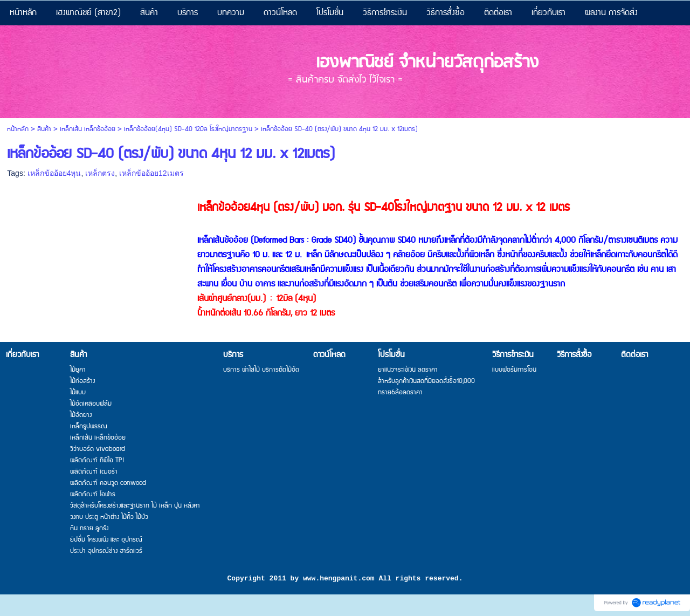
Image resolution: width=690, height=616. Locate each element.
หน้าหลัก (18, 129)
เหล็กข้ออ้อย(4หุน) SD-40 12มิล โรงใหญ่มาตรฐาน (188, 129)
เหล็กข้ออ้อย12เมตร (151, 173)
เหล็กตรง (100, 173)
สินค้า (44, 129)
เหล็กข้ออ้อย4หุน (54, 173)
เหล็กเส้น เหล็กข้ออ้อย (88, 129)
